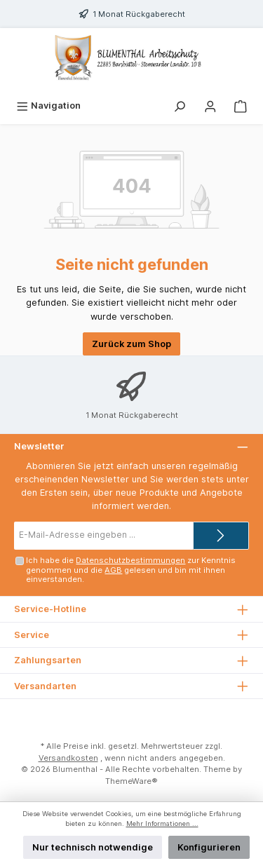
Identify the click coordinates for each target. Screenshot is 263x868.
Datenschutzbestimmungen (130, 560)
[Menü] (48, 106)
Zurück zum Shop (131, 344)
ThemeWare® (131, 781)
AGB (113, 570)
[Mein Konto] (210, 106)
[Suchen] (180, 106)
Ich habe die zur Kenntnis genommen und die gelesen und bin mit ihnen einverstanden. (131, 570)
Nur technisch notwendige (93, 847)
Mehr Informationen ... (162, 823)
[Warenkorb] (241, 106)
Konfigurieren (209, 847)
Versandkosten (68, 758)
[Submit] (221, 536)
